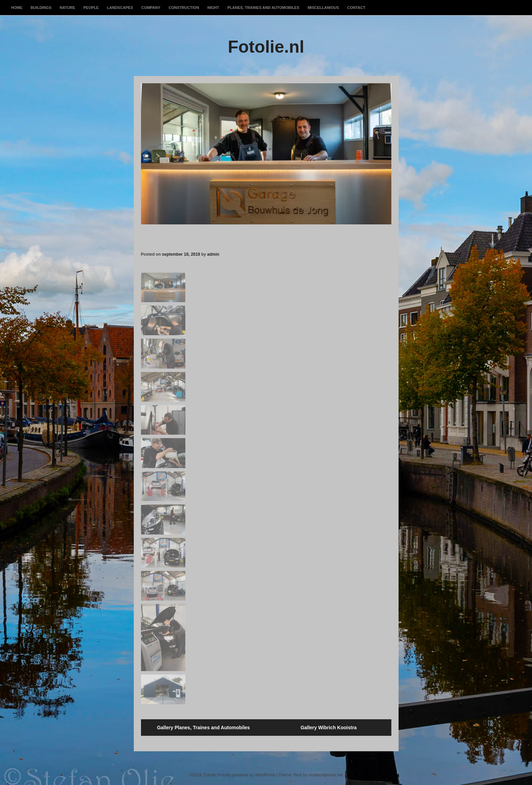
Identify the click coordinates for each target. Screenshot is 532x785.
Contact (356, 8)
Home (17, 8)
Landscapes (120, 8)
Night (213, 8)
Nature (68, 8)
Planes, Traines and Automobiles (263, 8)
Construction (184, 8)
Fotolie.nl (266, 47)
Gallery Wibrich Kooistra (329, 728)
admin (213, 254)
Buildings (41, 8)
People (91, 8)
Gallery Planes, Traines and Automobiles (203, 728)
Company (151, 8)
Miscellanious (323, 8)
